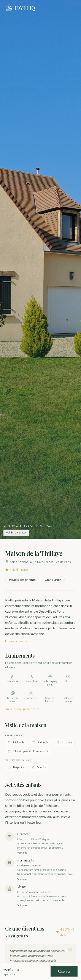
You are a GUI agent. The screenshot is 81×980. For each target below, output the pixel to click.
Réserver (64, 971)
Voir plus (22, 853)
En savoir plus (17, 641)
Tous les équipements (22, 709)
